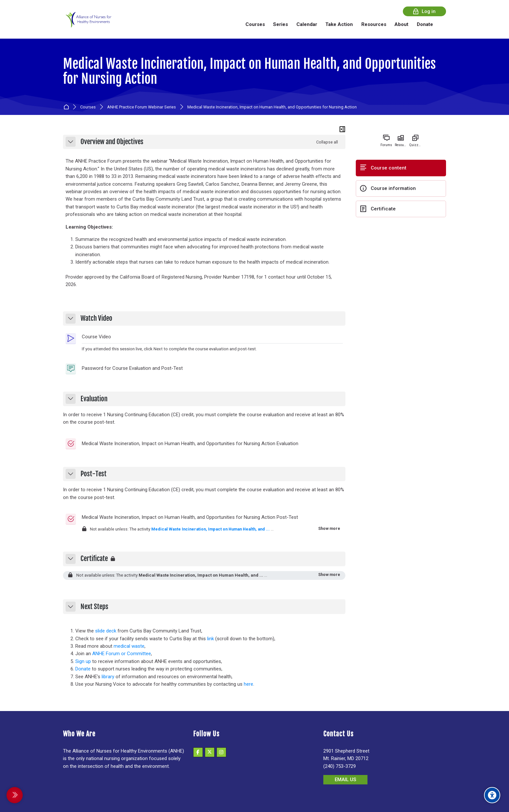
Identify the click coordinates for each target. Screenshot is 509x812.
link (211, 639)
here (248, 684)
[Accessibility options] (492, 795)
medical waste (129, 646)
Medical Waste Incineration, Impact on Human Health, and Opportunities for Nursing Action (249, 71)
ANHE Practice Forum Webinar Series (142, 107)
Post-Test (93, 474)
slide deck (106, 631)
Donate (83, 669)
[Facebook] (198, 752)
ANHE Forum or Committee (122, 654)
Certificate (94, 559)
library (108, 677)
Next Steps (94, 607)
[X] (210, 752)
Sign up (83, 661)
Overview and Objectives (112, 142)
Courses (88, 107)
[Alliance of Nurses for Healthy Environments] (88, 24)
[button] (71, 142)
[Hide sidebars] (342, 129)
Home (67, 107)
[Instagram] (221, 752)
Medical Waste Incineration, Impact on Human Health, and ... (211, 529)
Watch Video (96, 319)
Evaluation (94, 399)
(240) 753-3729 (340, 766)
